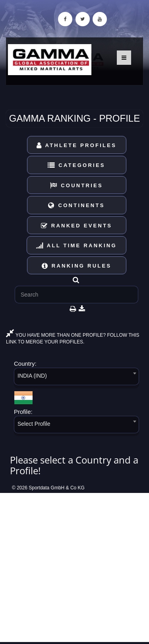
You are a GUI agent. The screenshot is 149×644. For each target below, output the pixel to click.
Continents (76, 205)
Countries (76, 185)
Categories (76, 165)
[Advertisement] (74, 567)
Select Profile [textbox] (34, 424)
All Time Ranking (76, 245)
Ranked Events (77, 226)
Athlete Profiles (76, 145)
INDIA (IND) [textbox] (32, 376)
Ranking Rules (77, 266)
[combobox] (76, 378)
